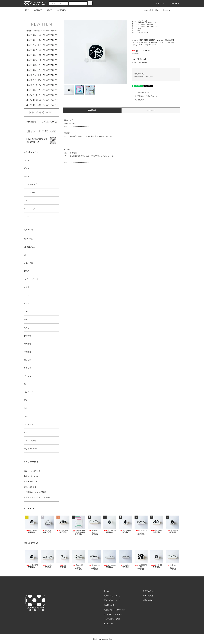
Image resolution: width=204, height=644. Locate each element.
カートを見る (148, 596)
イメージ (151, 110)
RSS (105, 624)
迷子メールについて (32, 471)
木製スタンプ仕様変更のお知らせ (38, 497)
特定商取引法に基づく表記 (144, 77)
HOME (27, 10)
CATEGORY (37, 10)
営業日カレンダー (31, 487)
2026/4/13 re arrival (153, 25)
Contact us (165, 10)
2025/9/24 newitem (152, 23)
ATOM (111, 624)
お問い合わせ (148, 600)
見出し (139, 29)
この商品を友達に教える (142, 92)
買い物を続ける (139, 100)
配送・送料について (32, 481)
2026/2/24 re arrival (153, 27)
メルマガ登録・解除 (149, 10)
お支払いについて (31, 476)
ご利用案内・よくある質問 (35, 492)
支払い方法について (112, 596)
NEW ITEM (141, 23)
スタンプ (140, 21)
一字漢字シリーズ (143, 33)
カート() (173, 3)
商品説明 (92, 110)
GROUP (48, 10)
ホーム (134, 21)
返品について (139, 74)
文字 (146, 21)
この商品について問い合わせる (144, 96)
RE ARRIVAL (141, 25)
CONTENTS (60, 10)
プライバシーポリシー (113, 614)
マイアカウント (149, 591)
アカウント (158, 3)
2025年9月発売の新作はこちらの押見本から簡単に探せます (89, 136)
